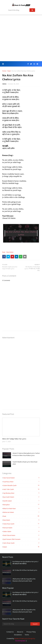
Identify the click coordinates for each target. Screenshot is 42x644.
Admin (4, 84)
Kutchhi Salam (21, 501)
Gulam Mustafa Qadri (21, 485)
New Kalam (10, 252)
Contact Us (10, 632)
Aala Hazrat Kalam (21, 478)
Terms (27, 635)
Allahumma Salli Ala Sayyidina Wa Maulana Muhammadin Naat (24, 580)
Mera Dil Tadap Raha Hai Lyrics (14, 439)
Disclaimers (18, 635)
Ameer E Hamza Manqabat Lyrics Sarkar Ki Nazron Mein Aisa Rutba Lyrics (26, 454)
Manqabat (21, 505)
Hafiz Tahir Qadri (21, 489)
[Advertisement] (21, 38)
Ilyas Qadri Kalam (21, 497)
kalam (21, 547)
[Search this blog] (16, 624)
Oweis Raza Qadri (21, 524)
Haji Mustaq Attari (21, 493)
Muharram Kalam (21, 512)
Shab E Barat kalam (21, 535)
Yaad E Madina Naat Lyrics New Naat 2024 (25, 463)
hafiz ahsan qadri (21, 543)
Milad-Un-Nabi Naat (21, 508)
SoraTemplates (20, 641)
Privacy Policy (31, 632)
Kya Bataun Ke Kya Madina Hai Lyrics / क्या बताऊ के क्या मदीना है (26, 563)
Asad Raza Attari (21, 482)
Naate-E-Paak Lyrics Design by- (25, 638)
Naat (9, 71)
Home (4, 71)
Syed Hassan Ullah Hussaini (21, 539)
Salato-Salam (21, 531)
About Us (20, 632)
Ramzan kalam (21, 528)
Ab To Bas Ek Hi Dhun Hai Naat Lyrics (25, 570)
